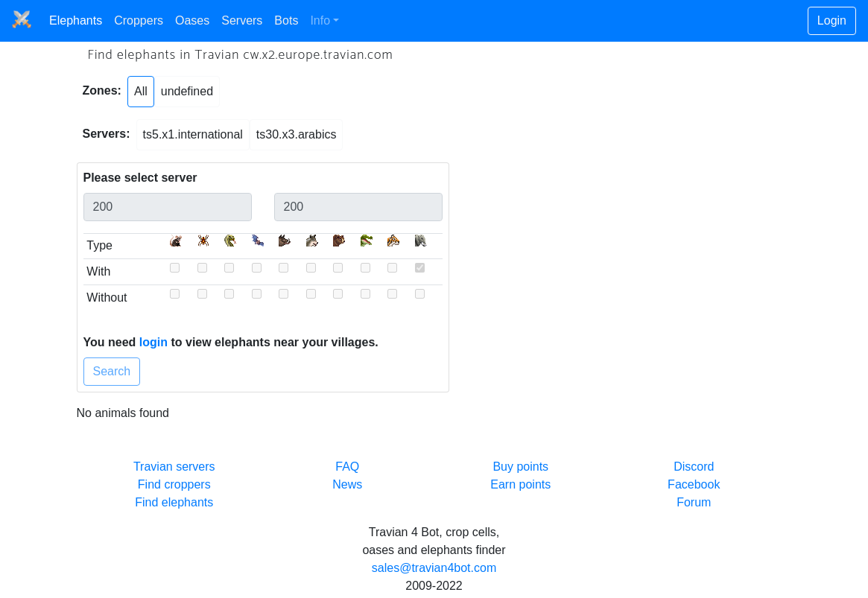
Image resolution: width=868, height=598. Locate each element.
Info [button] (320, 20)
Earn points (520, 484)
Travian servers (174, 467)
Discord (694, 467)
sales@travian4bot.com (434, 568)
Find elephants (174, 502)
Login (832, 20)
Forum (694, 502)
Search (112, 371)
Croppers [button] (139, 20)
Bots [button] (286, 20)
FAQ (347, 467)
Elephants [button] (76, 20)
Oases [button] (192, 20)
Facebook (694, 484)
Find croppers (174, 484)
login (153, 342)
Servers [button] (242, 20)
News (347, 484)
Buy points (520, 467)
